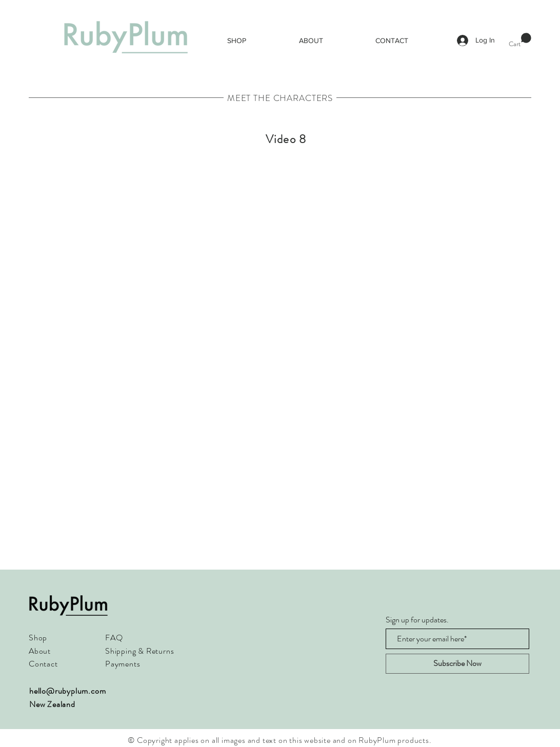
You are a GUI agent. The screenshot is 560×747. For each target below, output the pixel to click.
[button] (520, 40)
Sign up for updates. (417, 620)
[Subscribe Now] (457, 664)
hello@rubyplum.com (67, 691)
